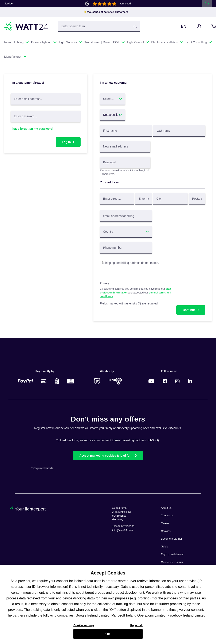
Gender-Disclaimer (172, 562)
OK (108, 636)
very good (125, 4)
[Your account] (194, 26)
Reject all (136, 627)
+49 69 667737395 (123, 526)
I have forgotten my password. (32, 129)
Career (165, 523)
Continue (189, 310)
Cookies (166, 531)
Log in (66, 142)
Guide (165, 547)
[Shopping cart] (209, 26)
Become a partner (171, 539)
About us (166, 508)
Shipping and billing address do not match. (131, 263)
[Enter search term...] (99, 26)
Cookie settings (84, 627)
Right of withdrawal (172, 554)
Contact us (167, 516)
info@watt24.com (123, 530)
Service (8, 4)
